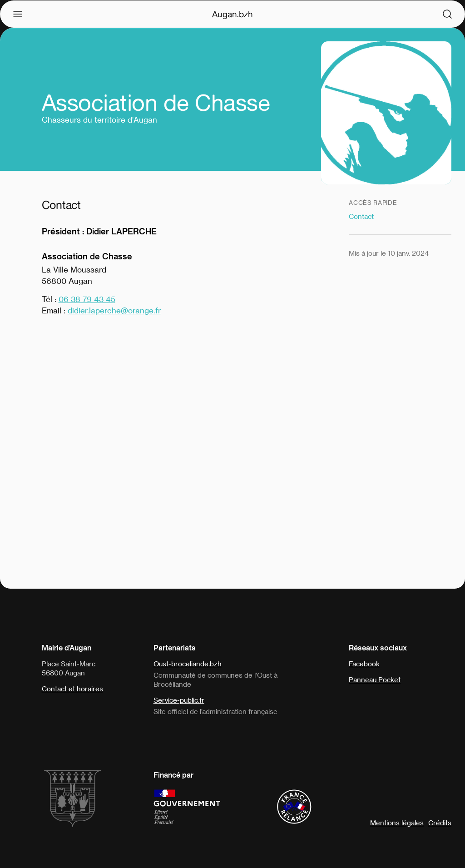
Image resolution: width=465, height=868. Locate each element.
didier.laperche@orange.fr (114, 310)
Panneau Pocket (375, 680)
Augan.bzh (232, 14)
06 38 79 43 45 (87, 299)
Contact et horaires (72, 689)
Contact (361, 216)
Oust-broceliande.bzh (188, 664)
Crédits (440, 823)
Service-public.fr (179, 700)
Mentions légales (397, 823)
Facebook (364, 664)
